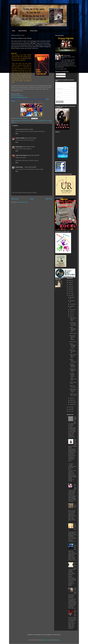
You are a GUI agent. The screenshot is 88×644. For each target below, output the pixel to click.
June (71, 314)
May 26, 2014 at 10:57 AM (33, 155)
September (72, 306)
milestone (25, 121)
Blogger (57, 640)
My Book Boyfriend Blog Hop (72, 365)
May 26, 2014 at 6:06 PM (30, 167)
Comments (59, 76)
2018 (70, 287)
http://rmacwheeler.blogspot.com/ (19, 97)
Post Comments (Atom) (22, 202)
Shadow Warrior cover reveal (73, 361)
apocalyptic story (18, 121)
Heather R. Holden (20, 138)
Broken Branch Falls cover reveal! (73, 391)
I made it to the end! (75, 547)
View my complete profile (61, 69)
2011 (70, 411)
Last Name (58, 97)
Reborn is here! (73, 342)
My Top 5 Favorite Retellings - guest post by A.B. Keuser (72, 466)
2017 (70, 289)
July (71, 312)
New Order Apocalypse (33, 121)
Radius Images (46, 640)
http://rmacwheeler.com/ (17, 96)
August (72, 310)
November (72, 301)
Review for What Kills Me (73, 351)
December (72, 297)
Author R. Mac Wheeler (21, 155)
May (71, 316)
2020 (70, 283)
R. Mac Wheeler (48, 121)
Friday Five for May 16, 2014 (73, 356)
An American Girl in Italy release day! (73, 324)
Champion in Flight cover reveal (73, 370)
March (71, 400)
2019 (70, 285)
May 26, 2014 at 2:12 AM (27, 129)
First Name (58, 93)
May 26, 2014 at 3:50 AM (30, 138)
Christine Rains (19, 118)
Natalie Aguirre (19, 147)
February (72, 402)
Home (14, 31)
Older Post (49, 199)
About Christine (23, 31)
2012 (70, 409)
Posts (58, 74)
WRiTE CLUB (73, 333)
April (71, 398)
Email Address (59, 89)
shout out (13, 122)
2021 (70, 280)
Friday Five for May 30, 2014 (73, 319)
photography (41, 121)
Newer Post (15, 199)
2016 (70, 291)
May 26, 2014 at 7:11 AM (29, 147)
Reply (17, 133)
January (72, 404)
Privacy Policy (34, 31)
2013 (70, 407)
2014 (70, 295)
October (72, 304)
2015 (70, 293)
